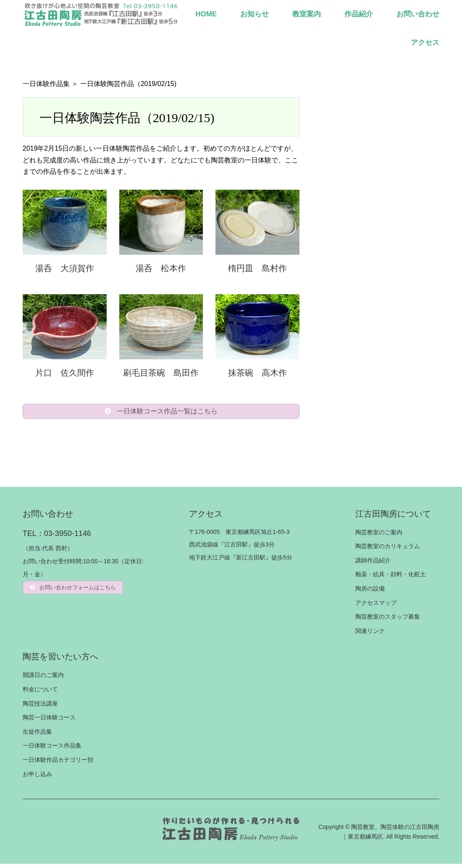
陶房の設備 (370, 593)
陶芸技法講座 (40, 708)
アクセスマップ (376, 607)
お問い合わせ (418, 14)
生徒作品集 (37, 736)
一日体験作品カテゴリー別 (58, 764)
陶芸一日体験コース (49, 722)
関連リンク (370, 635)
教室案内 (307, 14)
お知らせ (255, 14)
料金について (40, 693)
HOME (206, 14)
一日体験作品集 (46, 84)
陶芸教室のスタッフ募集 (388, 621)
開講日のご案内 (43, 679)
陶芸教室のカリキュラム (388, 550)
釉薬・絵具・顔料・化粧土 (391, 578)
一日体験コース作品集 (52, 750)
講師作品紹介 (373, 565)
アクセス (425, 43)
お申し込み (37, 778)
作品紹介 (359, 14)
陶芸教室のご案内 (379, 536)
